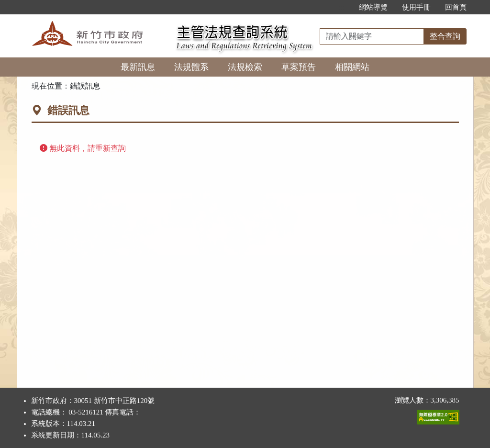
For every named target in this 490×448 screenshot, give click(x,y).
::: (341, 7)
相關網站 (352, 67)
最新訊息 (138, 67)
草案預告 (299, 67)
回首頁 (456, 7)
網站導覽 (373, 7)
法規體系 (191, 67)
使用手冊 (416, 7)
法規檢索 (245, 67)
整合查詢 (445, 36)
